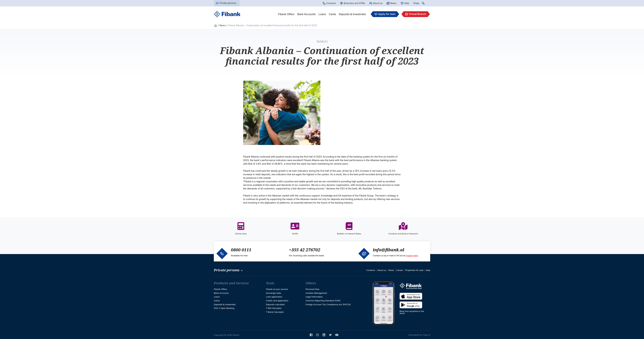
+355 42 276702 (305, 250)
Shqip (416, 3)
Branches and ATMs (353, 3)
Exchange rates (274, 293)
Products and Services (231, 283)
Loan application (274, 297)
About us (376, 3)
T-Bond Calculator (275, 312)
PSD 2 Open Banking (224, 308)
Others (311, 283)
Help (405, 3)
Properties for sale (414, 270)
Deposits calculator (275, 304)
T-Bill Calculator (274, 308)
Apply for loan (385, 14)
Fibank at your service (277, 289)
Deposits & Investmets (352, 14)
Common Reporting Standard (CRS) (323, 301)
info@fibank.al (389, 250)
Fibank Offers (286, 14)
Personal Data (312, 289)
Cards (332, 14)
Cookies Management (316, 293)
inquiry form (412, 255)
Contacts (329, 3)
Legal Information (314, 297)
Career (400, 270)
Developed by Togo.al (419, 335)
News (391, 3)
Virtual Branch (416, 14)
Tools (270, 283)
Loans (322, 14)
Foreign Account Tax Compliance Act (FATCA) (328, 304)
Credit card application (277, 301)
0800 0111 (241, 250)
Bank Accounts (307, 14)
